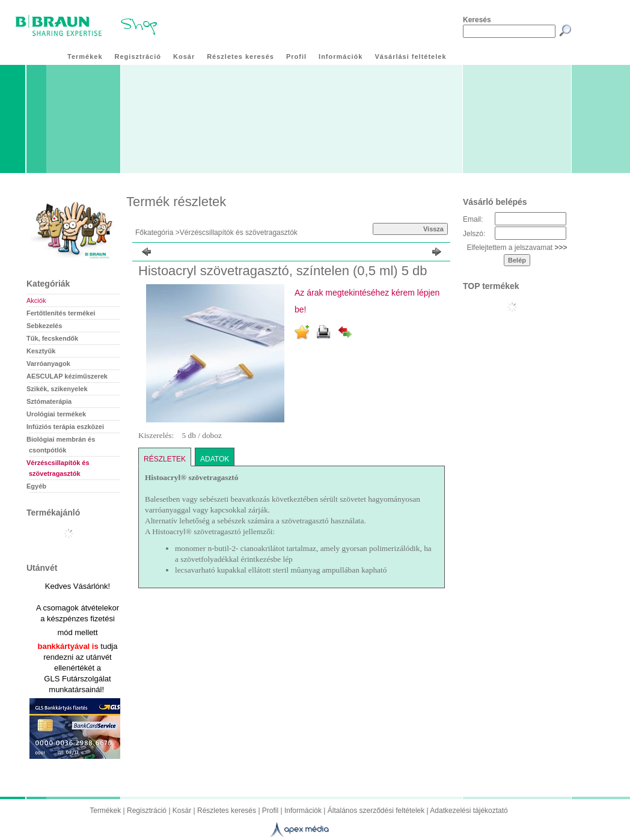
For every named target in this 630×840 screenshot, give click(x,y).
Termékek (105, 811)
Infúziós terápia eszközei (65, 427)
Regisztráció (147, 811)
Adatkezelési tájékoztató (469, 811)
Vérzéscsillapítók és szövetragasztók (239, 233)
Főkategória (154, 233)
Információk (303, 811)
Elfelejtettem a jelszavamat (517, 248)
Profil (270, 811)
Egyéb (36, 486)
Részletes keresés (227, 811)
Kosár (182, 811)
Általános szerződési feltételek (376, 811)
